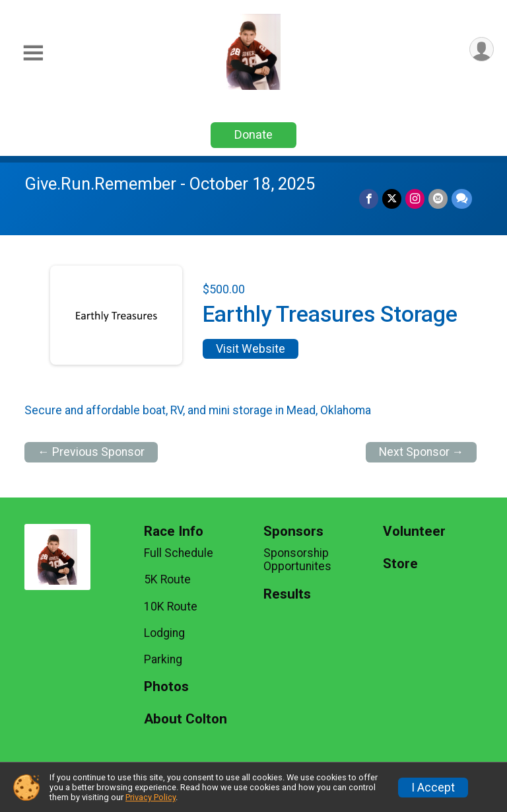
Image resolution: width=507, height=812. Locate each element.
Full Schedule (179, 553)
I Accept (433, 788)
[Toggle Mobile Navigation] (33, 53)
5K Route (167, 579)
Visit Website (251, 349)
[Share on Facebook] (369, 199)
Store (400, 564)
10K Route (171, 607)
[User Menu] (482, 49)
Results (287, 594)
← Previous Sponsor (91, 452)
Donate (253, 134)
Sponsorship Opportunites (297, 560)
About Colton (186, 719)
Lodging (164, 633)
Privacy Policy (151, 797)
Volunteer (414, 532)
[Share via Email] (438, 199)
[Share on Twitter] (392, 199)
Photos (166, 687)
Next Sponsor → (422, 452)
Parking (163, 659)
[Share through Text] (462, 199)
